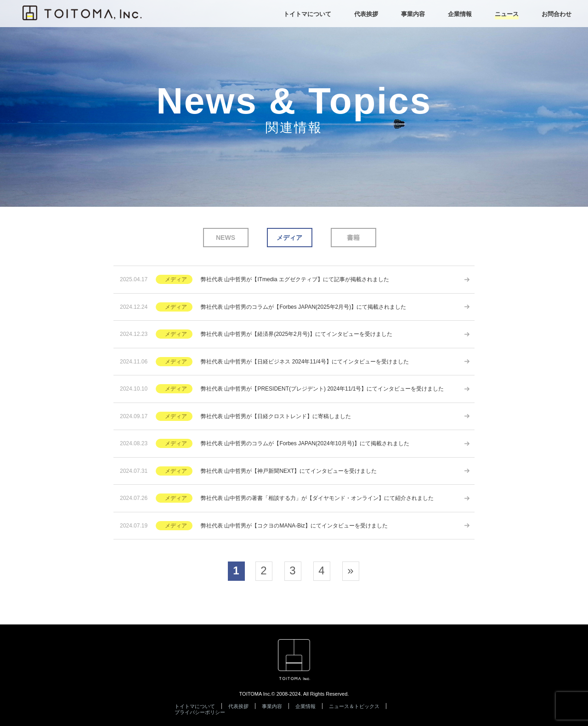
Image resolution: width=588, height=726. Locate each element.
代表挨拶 (238, 706)
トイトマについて (195, 706)
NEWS (226, 238)
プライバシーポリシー (200, 712)
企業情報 (305, 706)
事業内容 (272, 706)
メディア (289, 238)
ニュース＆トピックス (354, 706)
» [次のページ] (350, 570)
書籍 (353, 238)
